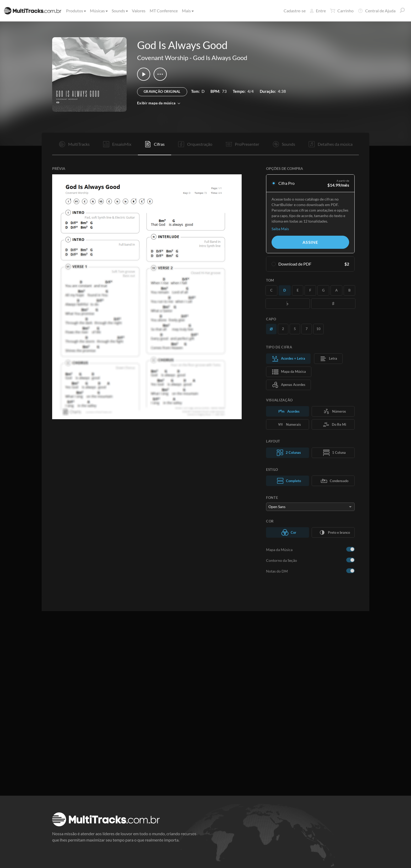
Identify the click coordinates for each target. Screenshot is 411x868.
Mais (187, 11)
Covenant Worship (163, 58)
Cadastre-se (295, 11)
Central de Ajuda (377, 11)
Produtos (76, 11)
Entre (318, 11)
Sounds (119, 11)
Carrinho (342, 11)
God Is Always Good (220, 58)
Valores (139, 11)
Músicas (98, 11)
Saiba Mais (280, 229)
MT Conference (164, 11)
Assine (310, 242)
